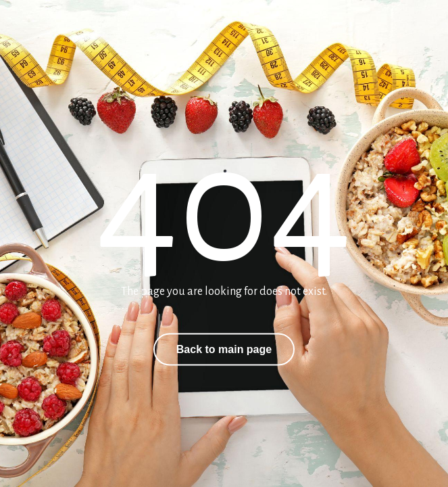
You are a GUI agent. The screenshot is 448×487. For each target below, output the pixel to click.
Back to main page (224, 349)
